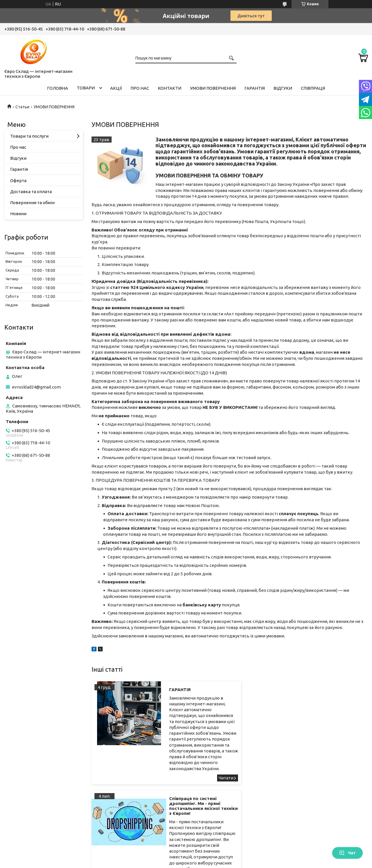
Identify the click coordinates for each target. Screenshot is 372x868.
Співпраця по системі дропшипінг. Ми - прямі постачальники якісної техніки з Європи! (328, 697)
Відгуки (283, 88)
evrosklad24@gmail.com (36, 387)
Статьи (22, 107)
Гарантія (255, 88)
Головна (58, 88)
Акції (116, 88)
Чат (347, 853)
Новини (18, 214)
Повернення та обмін (32, 203)
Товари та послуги (29, 136)
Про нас (140, 88)
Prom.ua (214, 857)
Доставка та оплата (31, 192)
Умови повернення (213, 88)
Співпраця (313, 88)
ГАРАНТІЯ (173, 690)
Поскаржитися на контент (205, 862)
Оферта (18, 180)
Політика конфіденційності (253, 862)
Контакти (170, 88)
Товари (86, 88)
